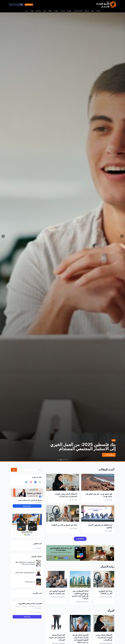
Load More (80, 539)
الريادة (93, 11)
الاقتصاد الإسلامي (78, 11)
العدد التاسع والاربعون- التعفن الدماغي (25, 572)
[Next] (3, 236)
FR (14, 5)
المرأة (45, 11)
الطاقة (50, 11)
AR (21, 5)
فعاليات (32, 11)
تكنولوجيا (69, 11)
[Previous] (122, 236)
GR (11, 5)
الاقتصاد (98, 11)
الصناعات (62, 11)
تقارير (26, 11)
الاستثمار (87, 11)
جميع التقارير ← (38, 548)
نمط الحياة (38, 11)
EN (18, 5)
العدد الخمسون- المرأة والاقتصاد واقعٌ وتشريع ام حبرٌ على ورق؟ (25, 563)
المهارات (56, 11)
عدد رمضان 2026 (30, 582)
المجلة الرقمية (29, 5)
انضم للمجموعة (27, 506)
